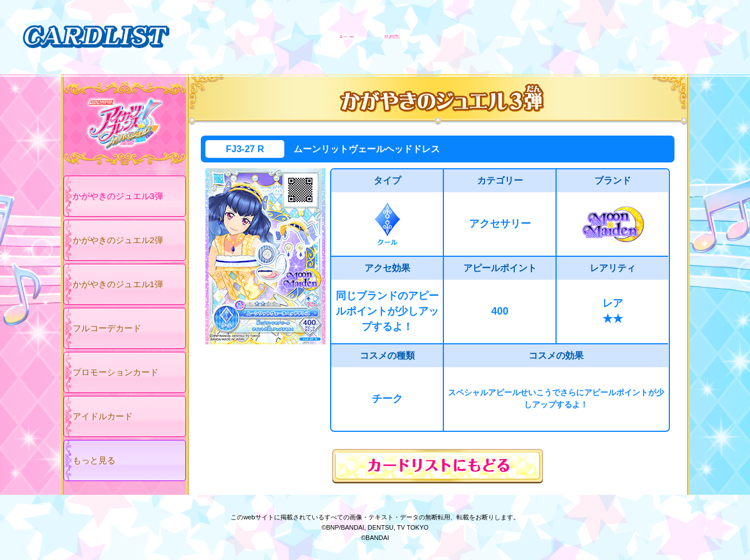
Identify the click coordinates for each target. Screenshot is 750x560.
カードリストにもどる (438, 466)
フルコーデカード (107, 328)
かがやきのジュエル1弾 (118, 284)
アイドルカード (103, 416)
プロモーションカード (116, 372)
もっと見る (94, 460)
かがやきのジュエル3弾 (118, 196)
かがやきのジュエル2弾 (118, 240)
